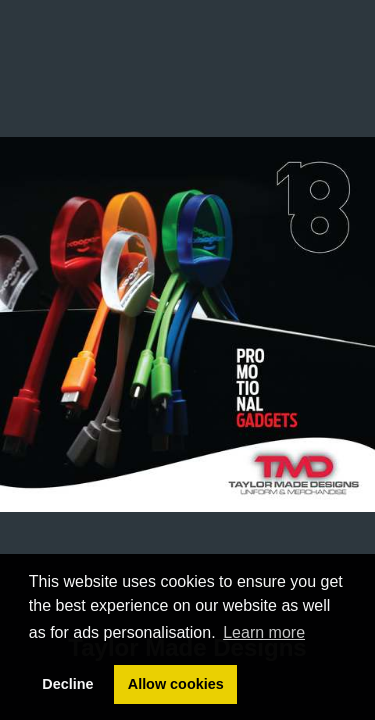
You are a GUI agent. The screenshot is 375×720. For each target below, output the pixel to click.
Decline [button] (67, 684)
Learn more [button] (264, 632)
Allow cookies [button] (176, 684)
